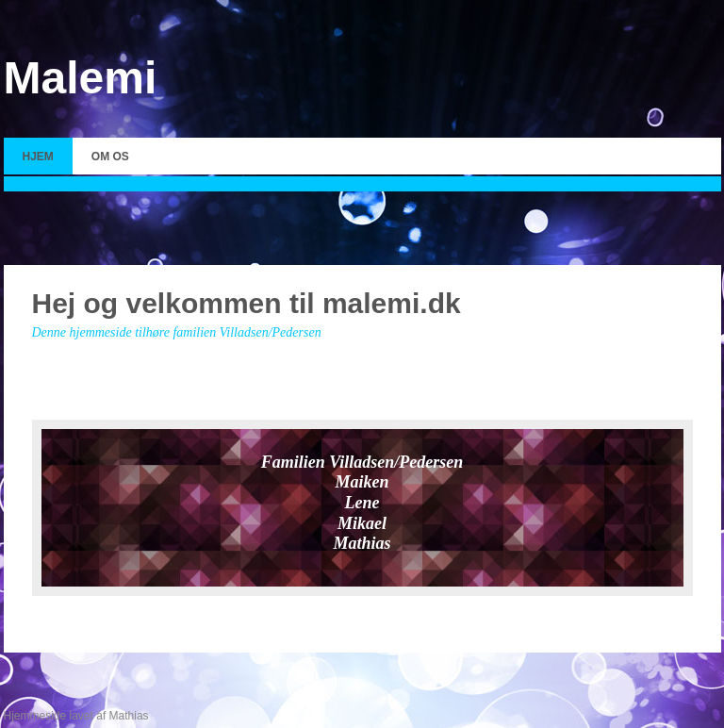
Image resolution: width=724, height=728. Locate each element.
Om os (110, 157)
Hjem (38, 157)
